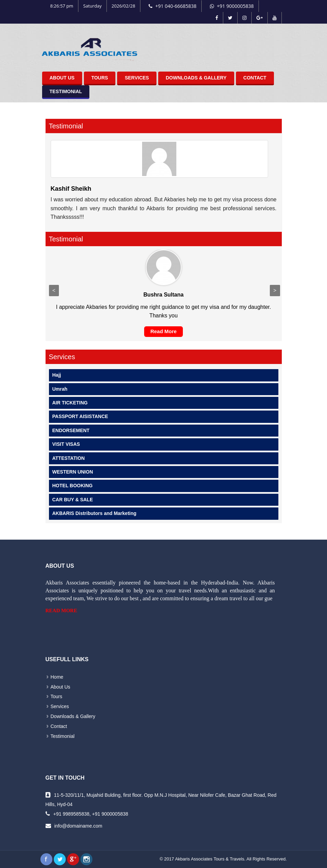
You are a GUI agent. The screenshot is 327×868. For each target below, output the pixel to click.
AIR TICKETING (70, 403)
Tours (100, 78)
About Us (62, 78)
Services (137, 78)
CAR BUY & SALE (73, 500)
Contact (255, 78)
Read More (163, 331)
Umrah (60, 389)
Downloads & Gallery (196, 78)
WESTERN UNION (73, 472)
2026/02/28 (123, 6)
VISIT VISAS (66, 444)
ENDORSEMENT (71, 430)
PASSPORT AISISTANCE (80, 416)
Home (57, 677)
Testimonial (66, 91)
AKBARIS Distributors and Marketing (95, 513)
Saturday (92, 6)
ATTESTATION (69, 458)
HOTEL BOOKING (73, 486)
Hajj (57, 375)
